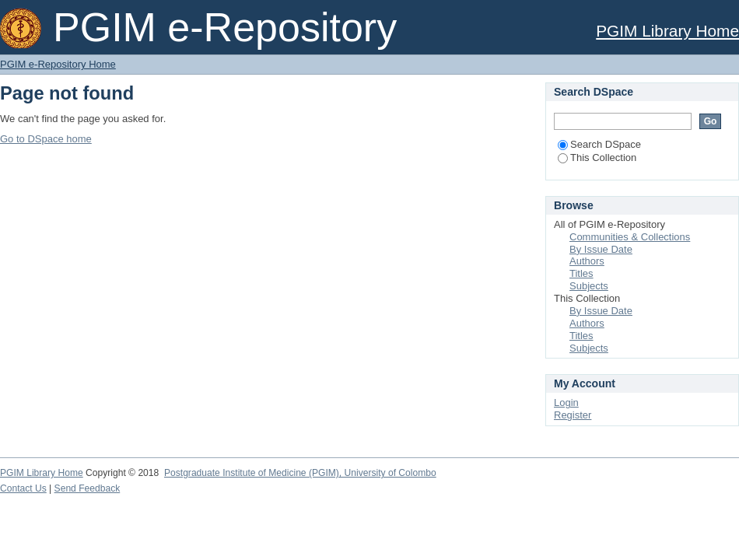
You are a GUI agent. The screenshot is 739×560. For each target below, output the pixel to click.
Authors (587, 261)
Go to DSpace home (46, 139)
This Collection (597, 157)
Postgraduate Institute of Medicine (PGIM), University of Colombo (300, 473)
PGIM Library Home (667, 31)
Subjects (589, 286)
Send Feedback (88, 488)
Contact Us (23, 488)
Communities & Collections (630, 237)
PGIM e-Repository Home (58, 64)
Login (566, 402)
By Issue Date (601, 249)
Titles (581, 273)
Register (573, 415)
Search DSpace (599, 144)
